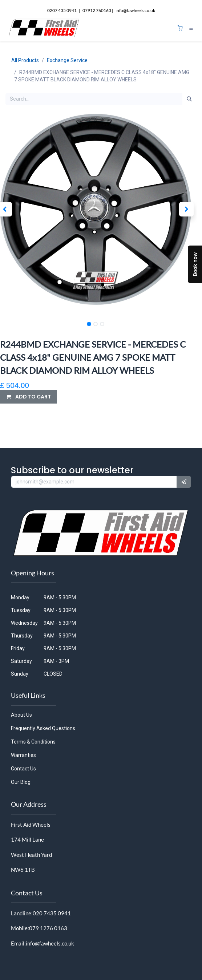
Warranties (23, 755)
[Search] (189, 99)
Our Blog (21, 782)
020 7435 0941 (52, 913)
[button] (186, 209)
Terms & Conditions (33, 742)
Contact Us (23, 769)
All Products (25, 60)
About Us (21, 715)
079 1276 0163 (48, 928)
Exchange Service (67, 60)
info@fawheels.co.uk (50, 943)
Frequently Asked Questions (43, 728)
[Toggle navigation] (191, 28)
